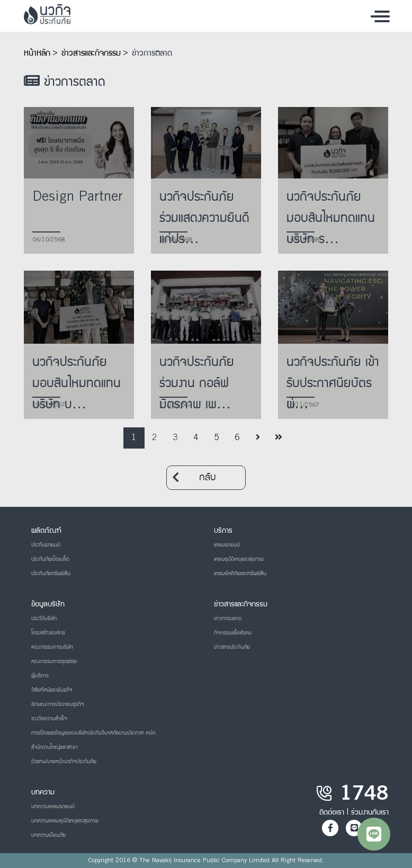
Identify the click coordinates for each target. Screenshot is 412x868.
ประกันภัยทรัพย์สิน (51, 574)
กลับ (194, 478)
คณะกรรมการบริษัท (52, 647)
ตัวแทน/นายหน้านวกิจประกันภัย (64, 762)
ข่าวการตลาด (152, 53)
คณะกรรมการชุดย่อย (54, 661)
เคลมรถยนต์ (227, 545)
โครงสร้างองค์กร (48, 633)
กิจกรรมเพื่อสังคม (233, 633)
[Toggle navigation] (380, 16)
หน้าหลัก (37, 53)
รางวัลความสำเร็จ (49, 719)
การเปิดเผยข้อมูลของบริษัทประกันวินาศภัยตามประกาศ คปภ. (94, 733)
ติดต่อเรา (332, 812)
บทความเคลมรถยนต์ (53, 807)
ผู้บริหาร (40, 676)
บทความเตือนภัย (48, 835)
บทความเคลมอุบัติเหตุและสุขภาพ (65, 821)
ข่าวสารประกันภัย (232, 647)
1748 (364, 795)
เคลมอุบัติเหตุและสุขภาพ (239, 559)
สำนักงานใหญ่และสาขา (55, 747)
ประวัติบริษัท (44, 619)
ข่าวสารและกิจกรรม (91, 53)
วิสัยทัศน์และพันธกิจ (52, 690)
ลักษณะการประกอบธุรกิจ (58, 704)
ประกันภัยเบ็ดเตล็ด (50, 559)
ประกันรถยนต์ (46, 545)
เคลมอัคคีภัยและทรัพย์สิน (240, 574)
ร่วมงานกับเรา (370, 812)
